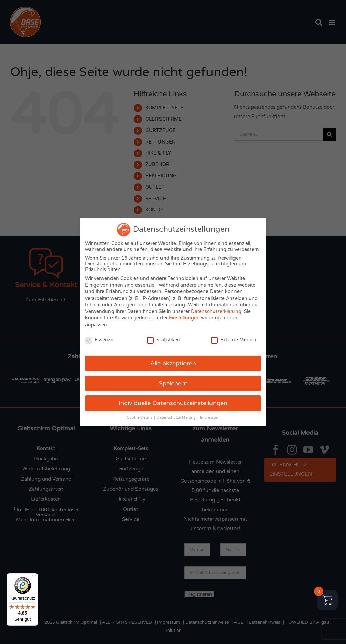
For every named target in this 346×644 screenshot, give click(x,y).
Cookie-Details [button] (140, 418)
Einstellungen (184, 318)
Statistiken (164, 340)
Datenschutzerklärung (216, 312)
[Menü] (34, 577)
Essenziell (101, 340)
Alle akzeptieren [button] (173, 364)
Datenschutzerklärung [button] (177, 418)
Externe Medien (234, 340)
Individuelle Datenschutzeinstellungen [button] (173, 403)
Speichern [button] (173, 383)
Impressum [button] (210, 418)
